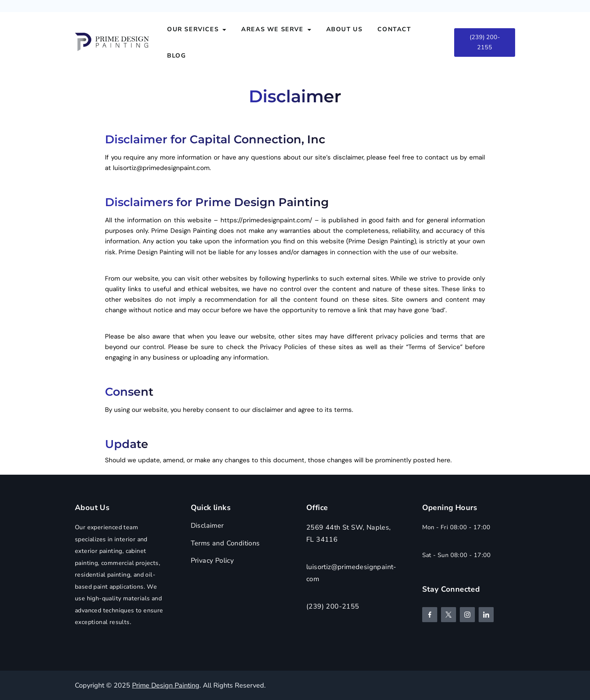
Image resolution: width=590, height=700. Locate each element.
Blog (176, 56)
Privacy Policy (212, 560)
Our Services (197, 29)
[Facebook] (430, 615)
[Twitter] (449, 615)
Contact (394, 29)
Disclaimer (207, 525)
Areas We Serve (276, 29)
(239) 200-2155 (485, 42)
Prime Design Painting (166, 685)
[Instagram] (467, 615)
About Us (344, 29)
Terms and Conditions (225, 543)
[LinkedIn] (486, 615)
